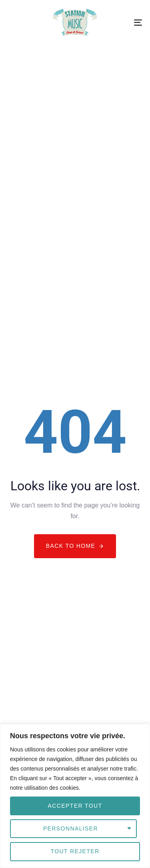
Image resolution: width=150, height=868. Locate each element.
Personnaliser (71, 828)
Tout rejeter (75, 851)
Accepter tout (75, 806)
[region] (75, 796)
